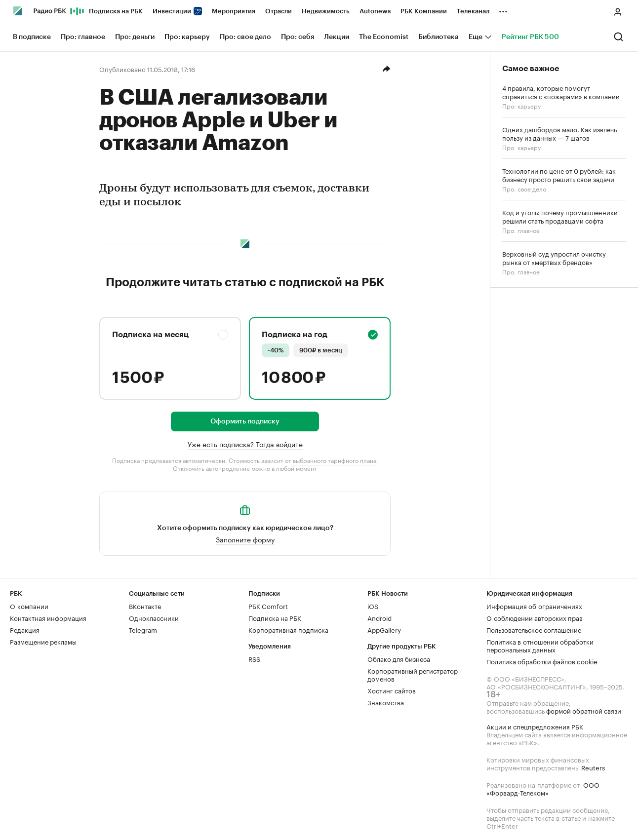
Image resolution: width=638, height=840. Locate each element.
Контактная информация (48, 617)
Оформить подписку (245, 421)
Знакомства (386, 702)
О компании (29, 606)
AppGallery (384, 629)
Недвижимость (326, 11)
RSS (254, 658)
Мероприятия (234, 11)
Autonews (375, 11)
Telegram (143, 629)
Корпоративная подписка (288, 629)
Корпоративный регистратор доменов (413, 674)
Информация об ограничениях (534, 606)
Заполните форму (245, 539)
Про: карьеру (521, 105)
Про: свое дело (524, 188)
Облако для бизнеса (399, 658)
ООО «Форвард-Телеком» (543, 788)
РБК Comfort (268, 606)
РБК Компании (424, 11)
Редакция (25, 629)
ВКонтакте (145, 606)
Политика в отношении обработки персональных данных (540, 645)
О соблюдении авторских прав (535, 617)
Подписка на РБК (116, 11)
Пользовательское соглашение (534, 629)
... (503, 9)
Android (379, 617)
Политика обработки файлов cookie (542, 661)
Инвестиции (177, 11)
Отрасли (279, 11)
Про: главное (521, 230)
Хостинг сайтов (392, 690)
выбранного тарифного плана (335, 460)
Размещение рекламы (43, 641)
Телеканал (473, 11)
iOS (373, 606)
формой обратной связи (584, 710)
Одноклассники (154, 617)
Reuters (593, 767)
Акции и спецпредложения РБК (535, 726)
